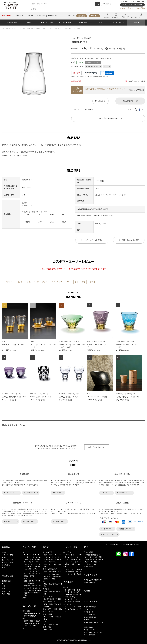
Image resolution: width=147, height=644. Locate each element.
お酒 (65, 567)
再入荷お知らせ (130, 101)
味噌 (74, 590)
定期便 (136, 23)
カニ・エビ (56, 574)
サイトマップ (89, 612)
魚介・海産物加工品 (50, 569)
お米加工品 (32, 616)
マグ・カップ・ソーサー (61, 282)
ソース (79, 597)
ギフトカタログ (118, 23)
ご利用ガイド (116, 16)
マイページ (107, 16)
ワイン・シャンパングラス (37, 282)
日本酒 (67, 569)
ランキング (20, 16)
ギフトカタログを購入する (93, 580)
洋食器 (87, 555)
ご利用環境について (91, 615)
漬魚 (50, 572)
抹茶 (39, 590)
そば (31, 621)
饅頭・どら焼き (29, 581)
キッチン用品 (89, 552)
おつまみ (46, 589)
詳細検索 (106, 4)
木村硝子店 (87, 38)
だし (74, 597)
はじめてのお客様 (90, 607)
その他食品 (83, 23)
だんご (30, 593)
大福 (25, 593)
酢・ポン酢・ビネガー (72, 592)
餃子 (50, 624)
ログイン (95, 16)
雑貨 (100, 23)
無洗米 (30, 614)
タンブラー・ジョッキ (14, 282)
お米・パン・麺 (47, 23)
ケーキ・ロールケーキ (31, 555)
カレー (46, 617)
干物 (46, 572)
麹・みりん (75, 599)
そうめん (37, 621)
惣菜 (46, 630)
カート (141, 16)
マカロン (33, 560)
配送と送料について (10, 493)
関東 (3, 584)
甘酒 (72, 564)
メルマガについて (28, 521)
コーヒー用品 (93, 562)
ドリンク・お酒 (65, 23)
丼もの (54, 564)
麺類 (24, 619)
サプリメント (72, 609)
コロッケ (47, 564)
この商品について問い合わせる (83, 110)
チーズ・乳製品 (48, 612)
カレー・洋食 (48, 614)
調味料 (66, 587)
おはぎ (36, 593)
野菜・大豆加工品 (49, 602)
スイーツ (26, 552)
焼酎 (78, 569)
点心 (46, 624)
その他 (92, 282)
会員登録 (82, 16)
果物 (24, 598)
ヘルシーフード (69, 604)
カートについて (106, 529)
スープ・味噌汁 (48, 596)
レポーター (41, 16)
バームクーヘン (29, 557)
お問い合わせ (89, 627)
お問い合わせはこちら (96, 447)
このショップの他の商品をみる (107, 118)
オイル (67, 599)
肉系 (46, 584)
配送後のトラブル (30, 493)
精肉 (46, 555)
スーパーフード (70, 607)
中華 (44, 622)
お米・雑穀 (26, 611)
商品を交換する (89, 583)
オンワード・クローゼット (132, 5)
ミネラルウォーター (72, 555)
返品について (105, 493)
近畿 (3, 589)
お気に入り (134, 16)
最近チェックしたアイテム (125, 16)
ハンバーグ (52, 555)
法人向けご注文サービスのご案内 (132, 8)
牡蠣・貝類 (51, 576)
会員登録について (10, 521)
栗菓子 (26, 576)
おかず (29, 23)
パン (24, 628)
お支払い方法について (108, 534)
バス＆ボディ (89, 567)
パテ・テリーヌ (54, 562)
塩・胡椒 (68, 590)
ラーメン (27, 623)
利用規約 (87, 620)
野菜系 (55, 584)
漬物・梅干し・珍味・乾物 (52, 609)
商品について (57, 493)
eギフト (31, 16)
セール (7, 16)
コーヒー (71, 557)
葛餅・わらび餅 (29, 586)
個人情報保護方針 (90, 617)
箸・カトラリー (92, 560)
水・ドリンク (68, 552)
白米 (25, 614)
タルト (38, 574)
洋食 (52, 617)
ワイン (73, 569)
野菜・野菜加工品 (50, 604)
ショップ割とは (138, 90)
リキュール (71, 574)
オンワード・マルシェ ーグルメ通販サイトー (122, 544)
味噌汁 (52, 599)
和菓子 (25, 579)
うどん (26, 621)
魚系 (50, 584)
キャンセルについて (123, 493)
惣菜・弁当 (47, 627)
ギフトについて (89, 630)
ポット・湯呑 (80, 282)
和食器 (93, 555)
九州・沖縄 (6, 594)
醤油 (78, 590)
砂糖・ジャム (69, 595)
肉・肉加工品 (48, 552)
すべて (4, 552)
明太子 (55, 572)
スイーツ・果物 (11, 23)
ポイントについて (58, 521)
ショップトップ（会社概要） (92, 240)
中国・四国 (6, 591)
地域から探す (53, 16)
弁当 (50, 630)
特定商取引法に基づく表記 (129, 240)
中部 (3, 586)
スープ (46, 599)
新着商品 (6, 547)
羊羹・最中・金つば (34, 584)
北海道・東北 (7, 581)
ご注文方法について (125, 529)
